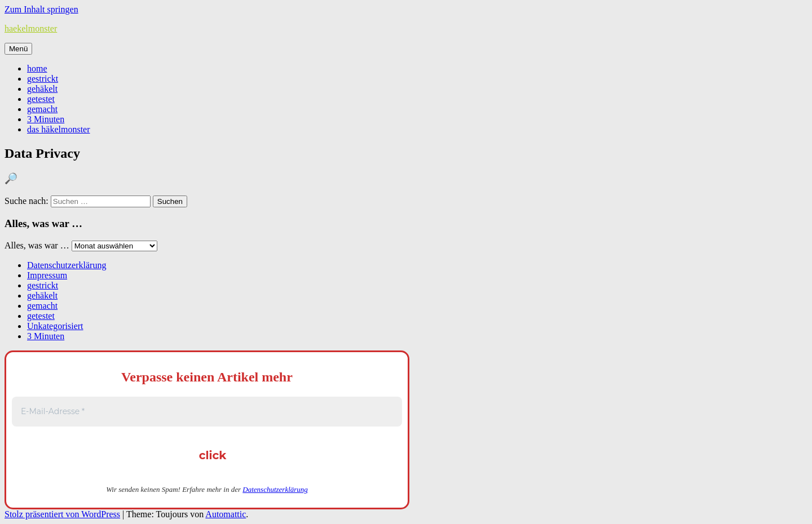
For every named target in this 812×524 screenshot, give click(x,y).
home (37, 68)
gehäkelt (42, 89)
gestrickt (43, 79)
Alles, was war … (37, 245)
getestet (41, 99)
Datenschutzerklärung (67, 265)
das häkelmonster (59, 129)
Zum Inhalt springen (41, 9)
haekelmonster (31, 28)
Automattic (226, 514)
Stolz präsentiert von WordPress (62, 514)
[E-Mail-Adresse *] (207, 412)
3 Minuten (46, 119)
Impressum (47, 275)
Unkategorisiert (55, 326)
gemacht (42, 109)
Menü (18, 49)
